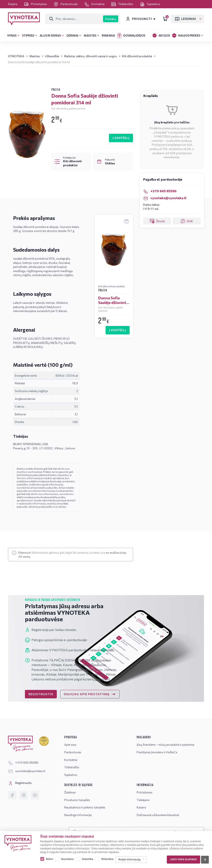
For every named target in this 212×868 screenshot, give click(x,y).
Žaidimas (70, 792)
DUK (187, 221)
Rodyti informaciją (129, 859)
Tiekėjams (143, 800)
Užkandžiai (52, 56)
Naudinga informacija (78, 815)
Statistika (87, 859)
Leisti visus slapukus (183, 859)
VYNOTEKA (16, 56)
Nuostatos (67, 859)
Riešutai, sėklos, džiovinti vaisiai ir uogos (91, 56)
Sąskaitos (150, 4)
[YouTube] (35, 795)
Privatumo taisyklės (77, 800)
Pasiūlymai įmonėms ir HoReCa (157, 752)
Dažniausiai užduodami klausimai (158, 815)
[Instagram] (24, 795)
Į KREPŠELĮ (121, 138)
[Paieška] (74, 19)
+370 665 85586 (160, 191)
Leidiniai (185, 19)
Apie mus (70, 745)
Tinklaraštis (122, 4)
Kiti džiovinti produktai (137, 56)
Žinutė (157, 221)
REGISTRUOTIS (41, 694)
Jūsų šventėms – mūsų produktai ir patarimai (165, 745)
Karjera (13, 4)
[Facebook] (12, 795)
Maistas (35, 56)
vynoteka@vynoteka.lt (165, 198)
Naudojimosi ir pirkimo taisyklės (85, 807)
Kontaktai (95, 4)
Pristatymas (36, 4)
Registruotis (20, 783)
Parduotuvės (66, 4)
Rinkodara (107, 859)
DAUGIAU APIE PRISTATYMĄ (90, 694)
